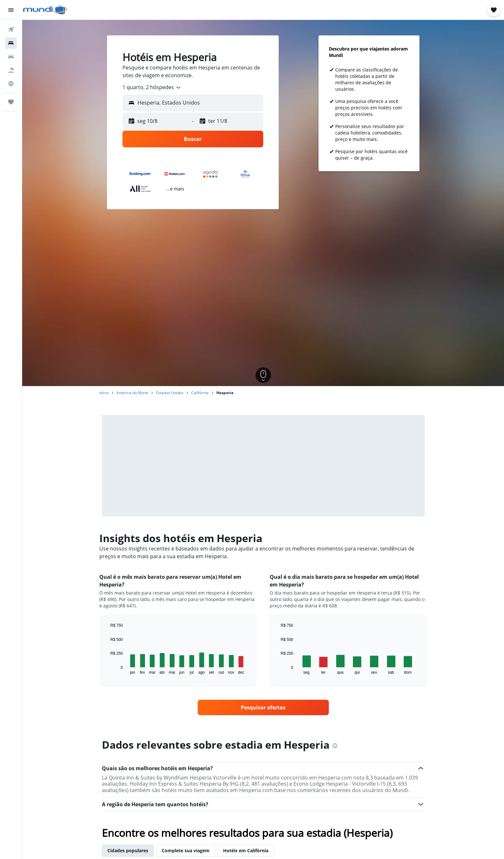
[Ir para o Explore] (11, 84)
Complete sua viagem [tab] (186, 850)
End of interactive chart (107, 669)
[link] (263, 707)
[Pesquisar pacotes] (11, 70)
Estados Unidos (170, 393)
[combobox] (152, 88)
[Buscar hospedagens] (11, 43)
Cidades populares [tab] (128, 850)
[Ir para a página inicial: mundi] (45, 10)
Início (104, 393)
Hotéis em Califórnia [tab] (246, 850)
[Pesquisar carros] (11, 57)
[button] (11, 10)
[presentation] (335, 746)
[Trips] (11, 102)
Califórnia (200, 393)
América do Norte (132, 393)
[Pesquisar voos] (11, 30)
